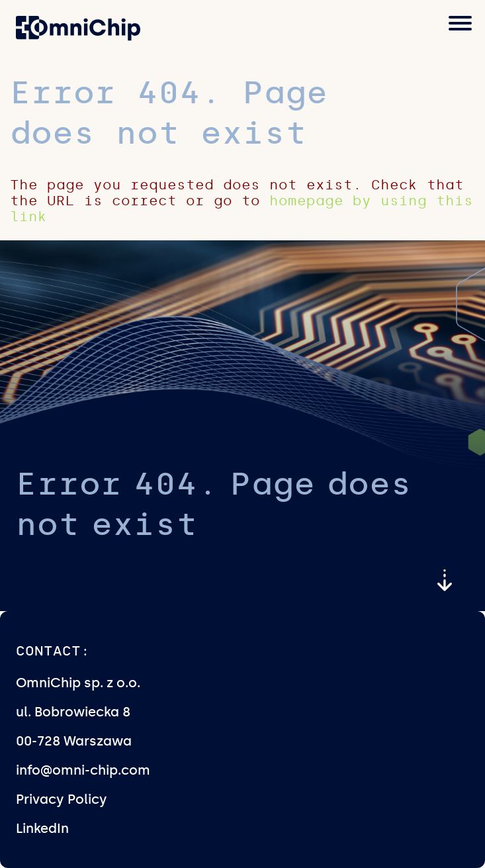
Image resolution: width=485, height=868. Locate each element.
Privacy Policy (62, 799)
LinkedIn (42, 828)
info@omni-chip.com (83, 770)
